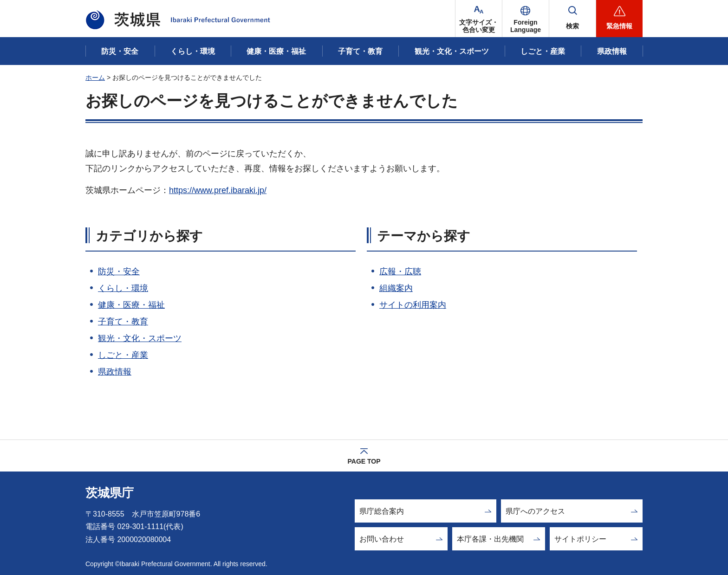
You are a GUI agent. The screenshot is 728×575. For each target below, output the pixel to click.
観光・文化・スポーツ (140, 338)
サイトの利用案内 (413, 305)
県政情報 (115, 372)
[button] (526, 19)
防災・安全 (119, 271)
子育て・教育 (123, 322)
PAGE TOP (364, 461)
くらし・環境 (123, 288)
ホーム (95, 78)
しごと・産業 (123, 355)
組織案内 (396, 288)
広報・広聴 (400, 271)
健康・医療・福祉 (131, 305)
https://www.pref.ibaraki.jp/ (218, 190)
